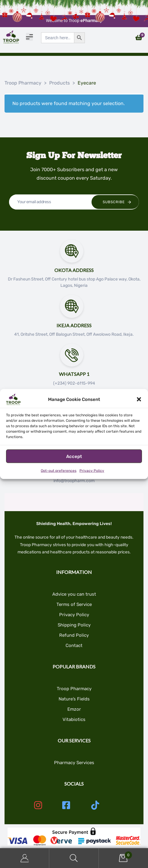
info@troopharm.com (74, 481)
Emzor (74, 709)
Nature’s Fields (74, 699)
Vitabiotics (74, 719)
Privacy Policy (92, 471)
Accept (74, 456)
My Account (25, 858)
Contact (74, 645)
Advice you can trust (74, 594)
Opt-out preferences (59, 471)
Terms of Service (74, 604)
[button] (139, 399)
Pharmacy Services (74, 763)
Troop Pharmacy (74, 689)
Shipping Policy (74, 625)
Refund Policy (74, 635)
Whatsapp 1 (74, 374)
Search (74, 858)
